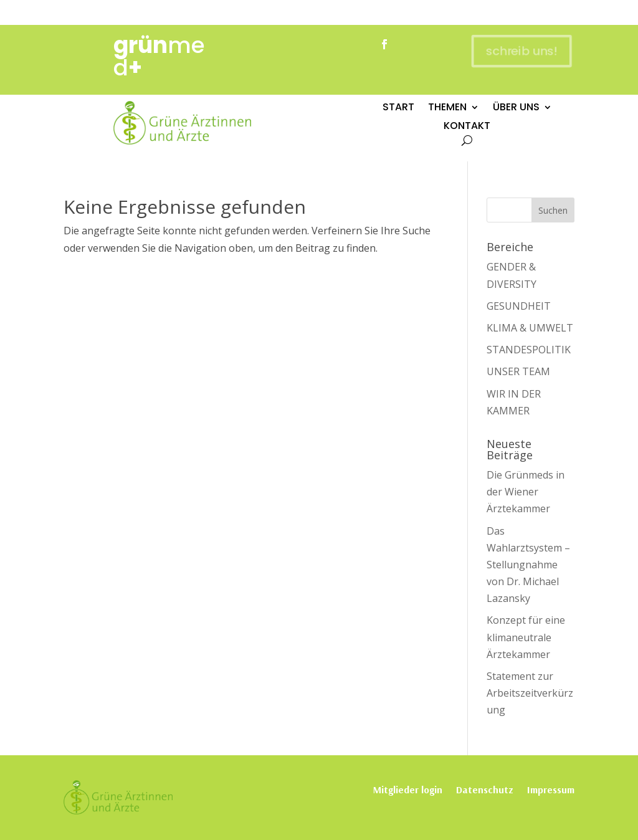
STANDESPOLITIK (529, 350)
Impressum (551, 789)
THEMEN (447, 108)
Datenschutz (485, 789)
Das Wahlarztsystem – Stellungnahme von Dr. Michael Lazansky (528, 565)
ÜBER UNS (516, 108)
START (398, 108)
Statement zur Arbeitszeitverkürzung (530, 693)
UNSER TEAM (518, 371)
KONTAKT (467, 127)
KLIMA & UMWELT (530, 328)
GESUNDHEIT (519, 306)
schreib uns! (520, 51)
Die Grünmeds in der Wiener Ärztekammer (526, 492)
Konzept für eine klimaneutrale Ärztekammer (526, 637)
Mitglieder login (408, 789)
